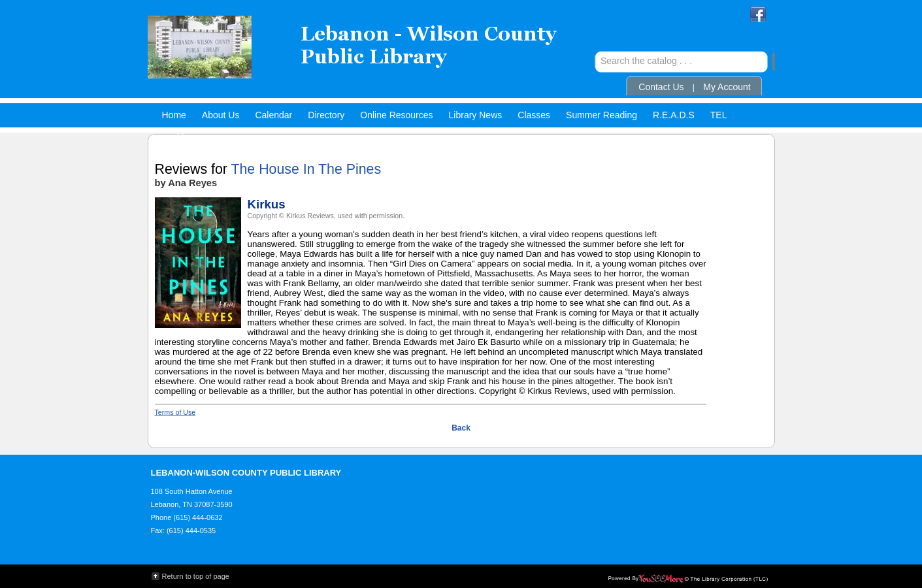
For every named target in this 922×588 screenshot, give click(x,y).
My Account (727, 87)
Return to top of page (196, 576)
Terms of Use (175, 412)
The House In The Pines (306, 169)
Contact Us (661, 87)
